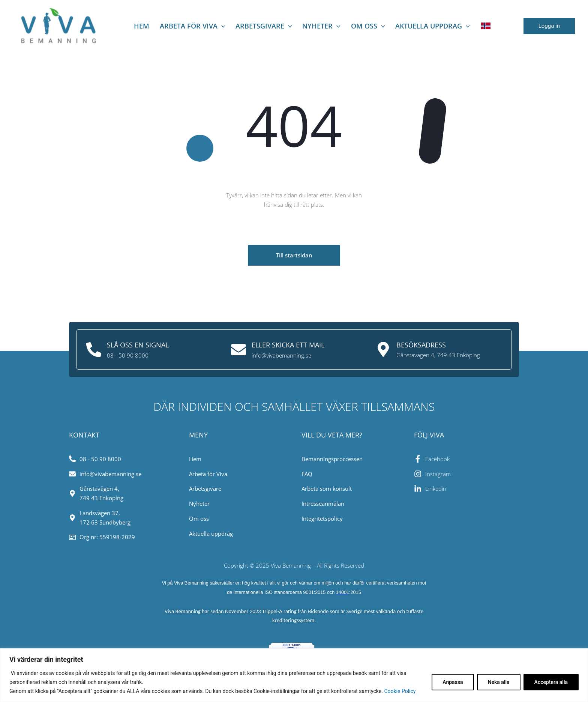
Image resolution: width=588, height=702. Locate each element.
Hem (148, 26)
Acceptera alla (551, 682)
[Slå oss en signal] (94, 349)
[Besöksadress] (383, 349)
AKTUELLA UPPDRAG (416, 26)
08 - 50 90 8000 (128, 355)
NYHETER (314, 26)
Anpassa (453, 682)
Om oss (356, 26)
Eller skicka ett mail (288, 345)
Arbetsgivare (261, 26)
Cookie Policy (400, 691)
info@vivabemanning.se (281, 355)
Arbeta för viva (194, 26)
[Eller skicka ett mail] (238, 349)
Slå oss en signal (138, 345)
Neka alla (499, 682)
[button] (549, 26)
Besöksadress (421, 345)
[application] (223, 26)
